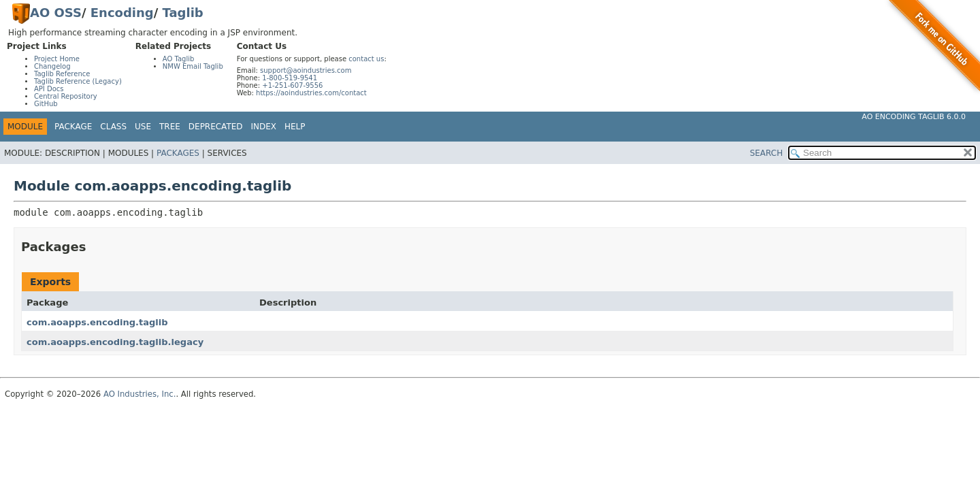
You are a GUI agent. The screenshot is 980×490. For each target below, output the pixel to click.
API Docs (49, 89)
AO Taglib (179, 59)
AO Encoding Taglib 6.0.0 (914, 117)
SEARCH (767, 153)
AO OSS (56, 13)
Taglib (183, 13)
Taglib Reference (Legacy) (78, 81)
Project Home (57, 59)
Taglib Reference (62, 74)
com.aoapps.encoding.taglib (97, 322)
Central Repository (66, 96)
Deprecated (216, 127)
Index (264, 127)
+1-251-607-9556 (292, 85)
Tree (170, 127)
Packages (178, 153)
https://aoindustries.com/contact (311, 93)
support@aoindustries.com (306, 70)
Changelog (52, 66)
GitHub (46, 104)
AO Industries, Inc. (140, 394)
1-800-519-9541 (290, 78)
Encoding (122, 13)
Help (295, 127)
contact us (366, 59)
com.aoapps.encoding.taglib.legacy (115, 342)
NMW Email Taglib (193, 66)
